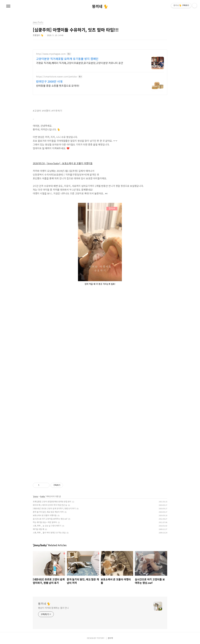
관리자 (110, 638)
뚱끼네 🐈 (100, 6)
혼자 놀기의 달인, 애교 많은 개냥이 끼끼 (48, 512)
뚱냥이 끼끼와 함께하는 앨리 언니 (53, 608)
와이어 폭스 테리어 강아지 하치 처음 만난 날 (50, 505)
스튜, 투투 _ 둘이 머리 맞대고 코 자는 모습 (49, 532)
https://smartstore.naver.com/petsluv (56, 77)
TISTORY (101, 638)
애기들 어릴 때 (38, 529)
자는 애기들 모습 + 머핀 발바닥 (45, 522)
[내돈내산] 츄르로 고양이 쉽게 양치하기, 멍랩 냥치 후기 (54, 508)
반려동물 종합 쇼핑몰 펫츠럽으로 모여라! (58, 85)
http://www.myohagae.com (51, 54)
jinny (36, 496)
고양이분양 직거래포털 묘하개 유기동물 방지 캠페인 (67, 59)
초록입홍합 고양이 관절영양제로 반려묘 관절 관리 (52, 501)
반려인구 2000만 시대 (49, 81)
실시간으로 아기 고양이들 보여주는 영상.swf (50, 519)
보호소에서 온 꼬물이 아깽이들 (45, 515)
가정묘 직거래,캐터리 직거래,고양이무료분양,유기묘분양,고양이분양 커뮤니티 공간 (80, 63)
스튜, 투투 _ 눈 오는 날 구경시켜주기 (47, 526)
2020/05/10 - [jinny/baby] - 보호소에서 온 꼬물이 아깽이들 (63, 163)
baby (43, 496)
